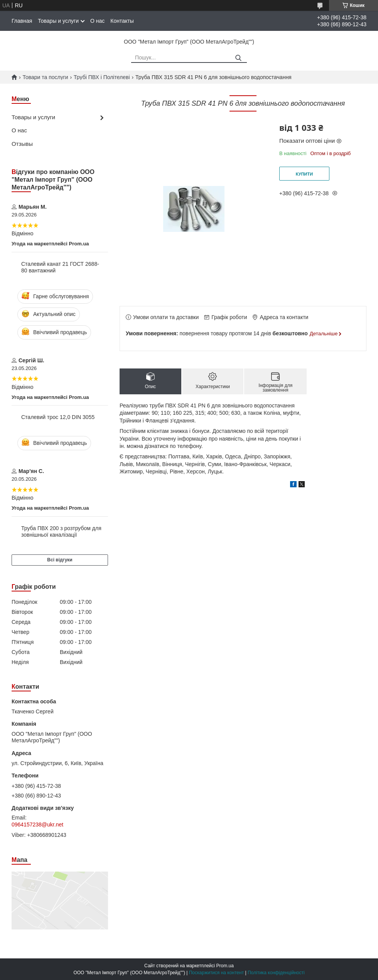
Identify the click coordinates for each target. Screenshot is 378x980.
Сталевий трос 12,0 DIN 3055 (58, 417)
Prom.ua (225, 966)
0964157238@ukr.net (37, 825)
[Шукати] (238, 58)
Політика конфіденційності (276, 973)
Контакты (122, 21)
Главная (22, 21)
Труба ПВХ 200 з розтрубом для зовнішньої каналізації (61, 532)
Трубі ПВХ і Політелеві (102, 77)
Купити (304, 174)
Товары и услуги (58, 21)
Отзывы (22, 144)
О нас (97, 21)
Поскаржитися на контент (216, 973)
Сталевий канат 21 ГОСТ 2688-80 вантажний (60, 267)
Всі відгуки (60, 560)
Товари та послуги (45, 77)
